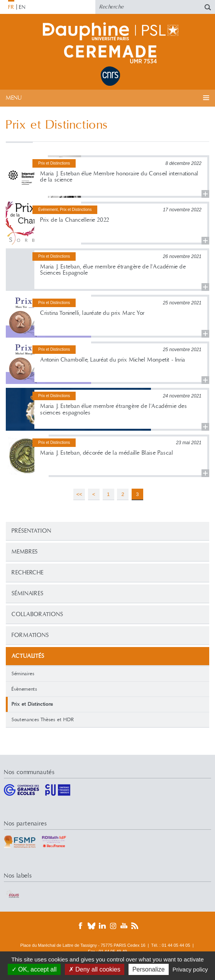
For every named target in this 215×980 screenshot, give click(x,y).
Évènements (25, 689)
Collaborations (37, 614)
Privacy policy (190, 969)
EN (22, 7)
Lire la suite (107, 177)
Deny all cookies (95, 969)
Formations (30, 635)
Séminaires (28, 594)
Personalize (149, 969)
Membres (25, 552)
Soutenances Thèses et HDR (43, 720)
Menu (14, 98)
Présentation (31, 531)
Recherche (28, 573)
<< (79, 494)
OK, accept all (34, 969)
